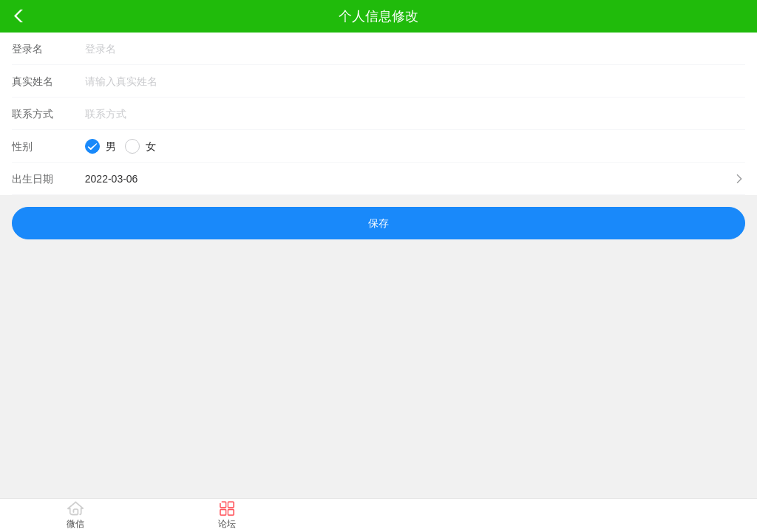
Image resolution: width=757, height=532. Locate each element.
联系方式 (33, 114)
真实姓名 (33, 81)
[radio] (101, 146)
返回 (18, 16)
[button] (378, 179)
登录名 (27, 49)
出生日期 (33, 179)
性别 (22, 146)
